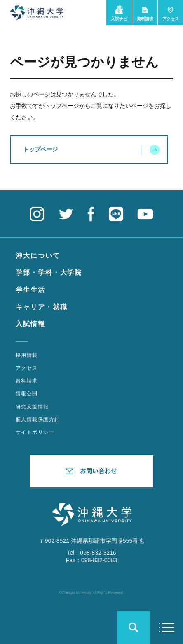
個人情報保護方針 (38, 419)
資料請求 (27, 381)
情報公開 (27, 394)
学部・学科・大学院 (49, 272)
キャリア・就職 (41, 307)
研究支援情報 (32, 407)
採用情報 (27, 355)
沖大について (38, 256)
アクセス (27, 368)
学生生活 (30, 290)
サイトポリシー (35, 432)
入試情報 (30, 324)
